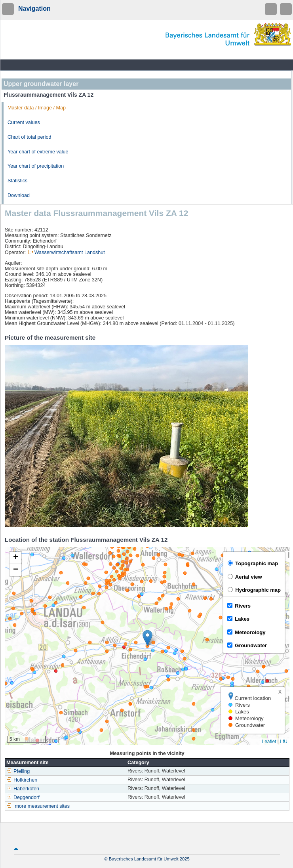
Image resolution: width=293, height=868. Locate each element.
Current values (24, 122)
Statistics (17, 181)
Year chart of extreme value (38, 152)
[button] (147, 638)
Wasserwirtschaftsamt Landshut (70, 252)
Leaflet (269, 742)
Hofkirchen (22, 780)
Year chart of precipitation (36, 166)
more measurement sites (43, 806)
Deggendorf (23, 797)
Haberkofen (23, 789)
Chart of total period (29, 137)
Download (19, 195)
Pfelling (18, 771)
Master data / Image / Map (37, 108)
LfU (284, 742)
